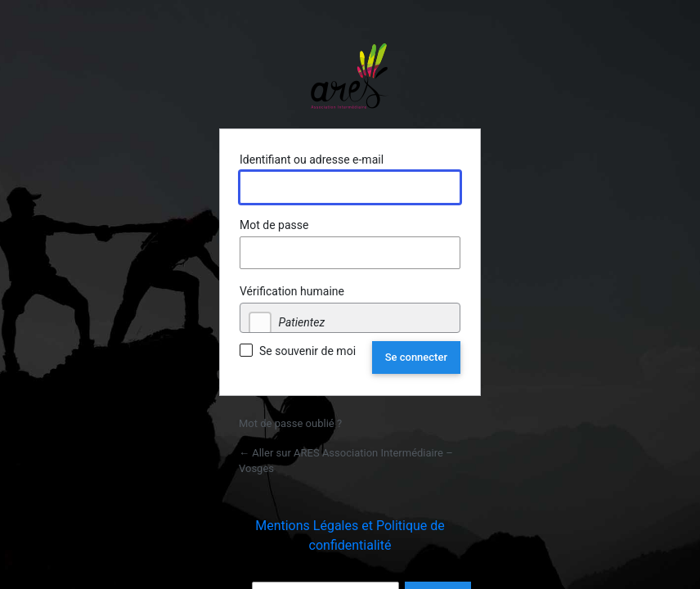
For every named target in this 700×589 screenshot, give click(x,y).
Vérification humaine (292, 291)
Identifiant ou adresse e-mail (312, 160)
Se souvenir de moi (307, 351)
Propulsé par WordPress (350, 76)
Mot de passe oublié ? (290, 423)
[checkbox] (260, 323)
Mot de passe (274, 225)
